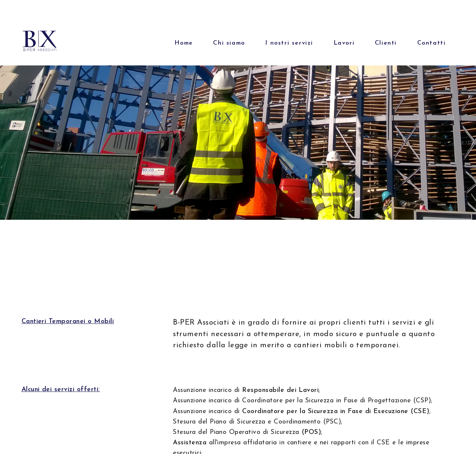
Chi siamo (229, 43)
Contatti (432, 43)
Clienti (386, 43)
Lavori (344, 43)
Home (184, 43)
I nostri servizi (289, 43)
